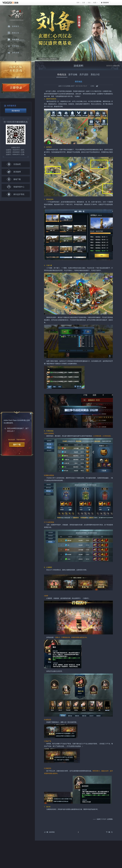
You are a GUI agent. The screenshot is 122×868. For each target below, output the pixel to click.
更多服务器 (16, 111)
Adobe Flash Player (10, 420)
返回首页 (109, 66)
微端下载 (14, 179)
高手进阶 (84, 75)
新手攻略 (73, 75)
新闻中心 (16, 33)
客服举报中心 (16, 187)
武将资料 (16, 46)
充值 (89, 3)
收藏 (95, 3)
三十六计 (16, 15)
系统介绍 (95, 75)
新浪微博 (14, 172)
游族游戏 (105, 2)
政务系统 (52, 832)
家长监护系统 (16, 194)
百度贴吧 (14, 164)
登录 (78, 3)
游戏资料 (16, 40)
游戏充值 (16, 53)
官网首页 (16, 26)
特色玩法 (62, 75)
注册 (83, 3)
